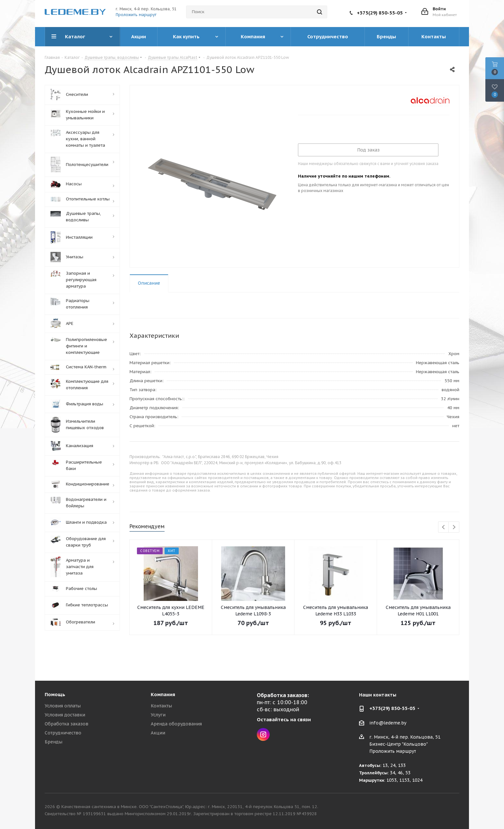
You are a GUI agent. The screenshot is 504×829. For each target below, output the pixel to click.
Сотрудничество (63, 733)
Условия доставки (65, 715)
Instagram (263, 734)
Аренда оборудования (176, 724)
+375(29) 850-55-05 (380, 13)
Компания (163, 694)
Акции (158, 733)
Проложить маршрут (136, 15)
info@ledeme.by (388, 723)
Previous (444, 527)
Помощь (55, 694)
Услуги (158, 715)
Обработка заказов (67, 724)
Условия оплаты (63, 706)
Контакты (161, 706)
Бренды (54, 742)
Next (454, 527)
